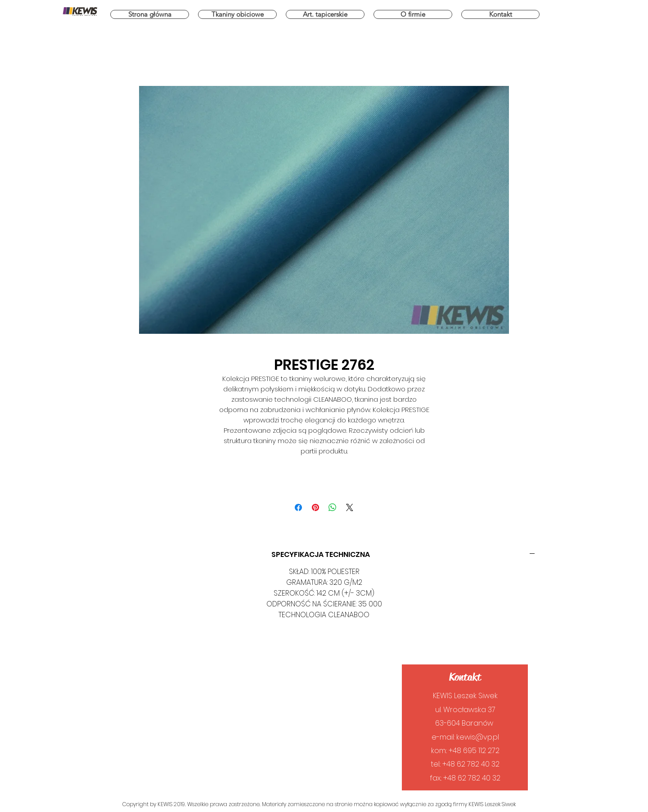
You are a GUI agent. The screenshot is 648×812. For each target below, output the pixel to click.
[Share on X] (350, 507)
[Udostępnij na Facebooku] (298, 507)
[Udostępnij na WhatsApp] (333, 507)
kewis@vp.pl (478, 737)
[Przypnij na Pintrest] (315, 507)
